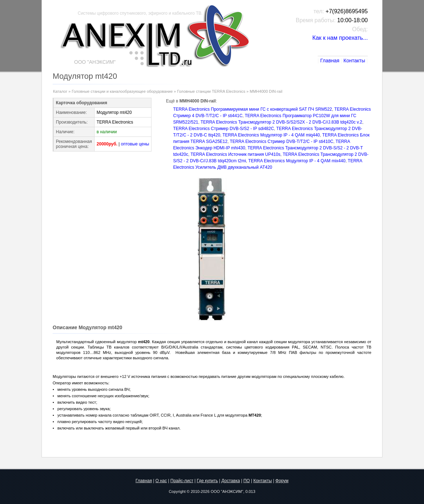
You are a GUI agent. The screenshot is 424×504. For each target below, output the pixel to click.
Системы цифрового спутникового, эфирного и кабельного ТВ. (140, 13)
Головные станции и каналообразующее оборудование (122, 91)
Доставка (231, 481)
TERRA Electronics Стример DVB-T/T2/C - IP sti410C (282, 141)
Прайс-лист (182, 481)
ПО (247, 481)
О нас (161, 481)
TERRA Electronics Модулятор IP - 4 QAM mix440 (297, 161)
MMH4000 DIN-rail (266, 91)
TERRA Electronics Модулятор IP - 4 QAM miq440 (271, 135)
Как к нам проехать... (340, 38)
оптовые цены (135, 144)
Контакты (354, 61)
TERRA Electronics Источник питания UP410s (235, 154)
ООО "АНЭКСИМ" (227, 491)
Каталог (60, 91)
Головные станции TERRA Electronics (211, 91)
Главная (330, 61)
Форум (282, 481)
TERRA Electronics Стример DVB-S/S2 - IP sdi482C (223, 129)
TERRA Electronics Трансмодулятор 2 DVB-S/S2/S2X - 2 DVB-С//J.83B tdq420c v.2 (281, 122)
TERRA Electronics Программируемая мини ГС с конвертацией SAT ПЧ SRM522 (252, 109)
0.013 (250, 491)
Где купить (207, 481)
